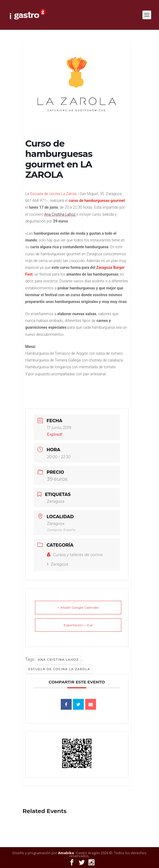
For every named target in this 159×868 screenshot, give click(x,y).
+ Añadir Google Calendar (78, 607)
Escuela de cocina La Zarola (59, 669)
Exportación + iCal (78, 625)
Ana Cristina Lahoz (58, 660)
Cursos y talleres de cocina (75, 555)
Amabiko (66, 853)
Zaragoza (58, 564)
